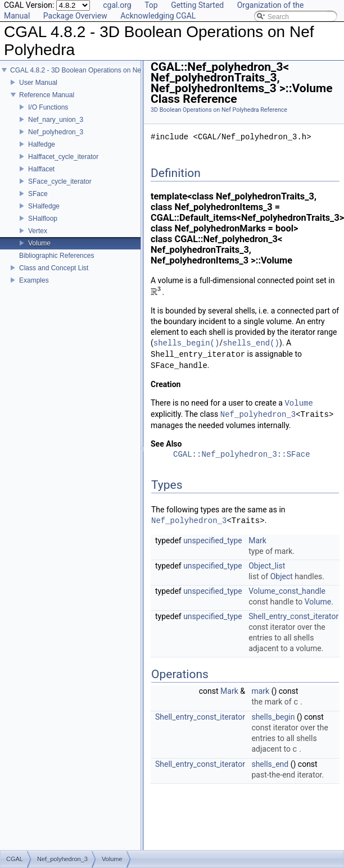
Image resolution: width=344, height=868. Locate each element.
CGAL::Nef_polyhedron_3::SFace (242, 455)
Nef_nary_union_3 (56, 120)
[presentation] (157, 292)
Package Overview (75, 16)
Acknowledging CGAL (158, 16)
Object (282, 576)
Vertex (38, 231)
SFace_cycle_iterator (60, 181)
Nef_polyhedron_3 (56, 132)
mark (260, 691)
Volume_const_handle (287, 591)
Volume (39, 243)
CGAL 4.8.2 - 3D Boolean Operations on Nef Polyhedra (93, 70)
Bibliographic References (56, 256)
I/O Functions (48, 107)
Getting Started (197, 5)
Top (151, 5)
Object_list (267, 566)
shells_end (270, 764)
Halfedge (42, 144)
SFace (38, 194)
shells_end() (251, 343)
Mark (257, 540)
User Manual (38, 83)
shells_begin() (187, 343)
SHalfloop (43, 219)
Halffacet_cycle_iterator (63, 157)
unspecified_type (213, 540)
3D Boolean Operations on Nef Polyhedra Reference (219, 110)
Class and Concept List (54, 268)
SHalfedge (44, 206)
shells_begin (273, 717)
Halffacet (41, 169)
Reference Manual (47, 95)
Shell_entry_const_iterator (293, 616)
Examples (34, 280)
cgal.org (117, 5)
